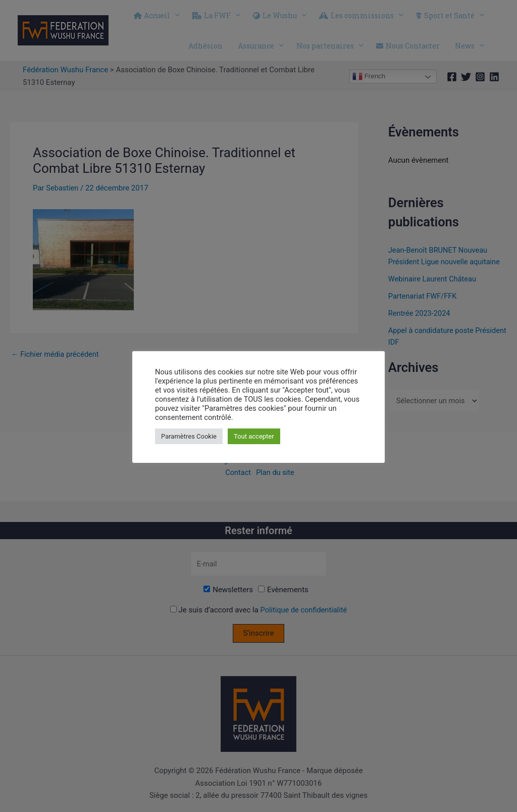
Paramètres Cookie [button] (189, 436)
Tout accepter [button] (254, 436)
